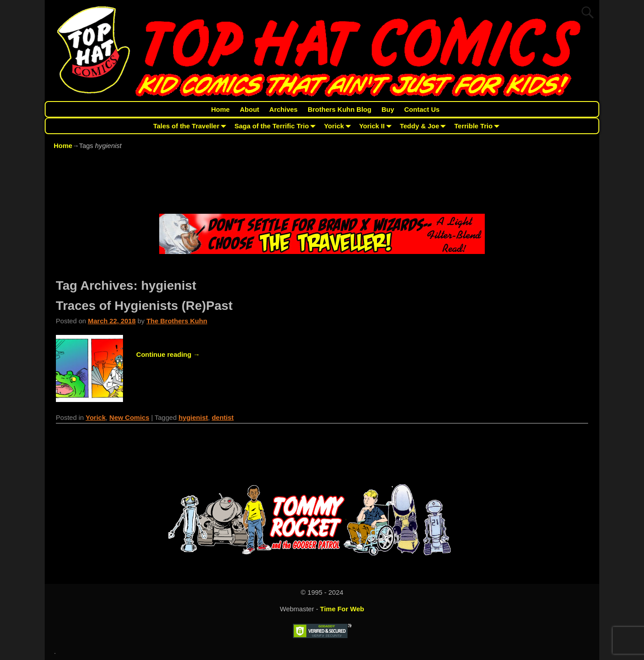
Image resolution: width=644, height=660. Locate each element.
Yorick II (377, 126)
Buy (388, 109)
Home (220, 109)
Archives (283, 109)
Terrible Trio (479, 126)
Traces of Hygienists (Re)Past (144, 306)
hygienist (193, 417)
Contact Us (422, 109)
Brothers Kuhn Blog (340, 109)
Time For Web (342, 609)
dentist (222, 417)
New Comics (129, 417)
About (249, 109)
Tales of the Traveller (191, 126)
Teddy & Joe (425, 126)
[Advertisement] (322, 183)
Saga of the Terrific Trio (277, 126)
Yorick (339, 126)
